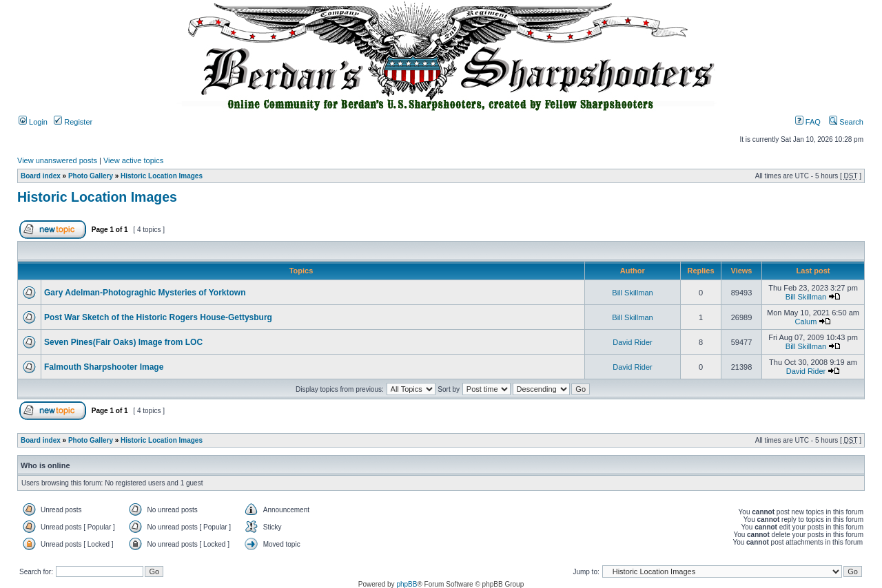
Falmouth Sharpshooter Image (104, 367)
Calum (806, 322)
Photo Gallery (91, 176)
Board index (41, 176)
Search (846, 122)
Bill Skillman (632, 293)
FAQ (808, 122)
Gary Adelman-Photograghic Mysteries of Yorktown (145, 293)
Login (33, 122)
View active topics (133, 160)
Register (73, 122)
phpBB (407, 584)
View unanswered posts (57, 160)
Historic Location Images (162, 176)
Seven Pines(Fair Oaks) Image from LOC (123, 342)
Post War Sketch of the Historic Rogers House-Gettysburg (158, 317)
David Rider (632, 342)
